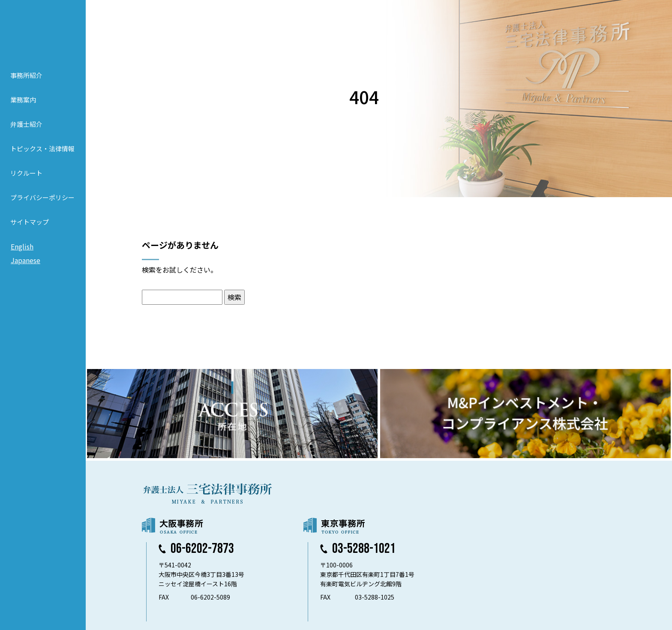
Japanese (25, 260)
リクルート (26, 173)
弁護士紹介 (26, 124)
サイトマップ (30, 222)
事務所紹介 (26, 75)
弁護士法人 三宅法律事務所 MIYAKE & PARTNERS (43, 30)
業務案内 (23, 100)
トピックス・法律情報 (42, 148)
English (22, 246)
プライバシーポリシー (42, 197)
